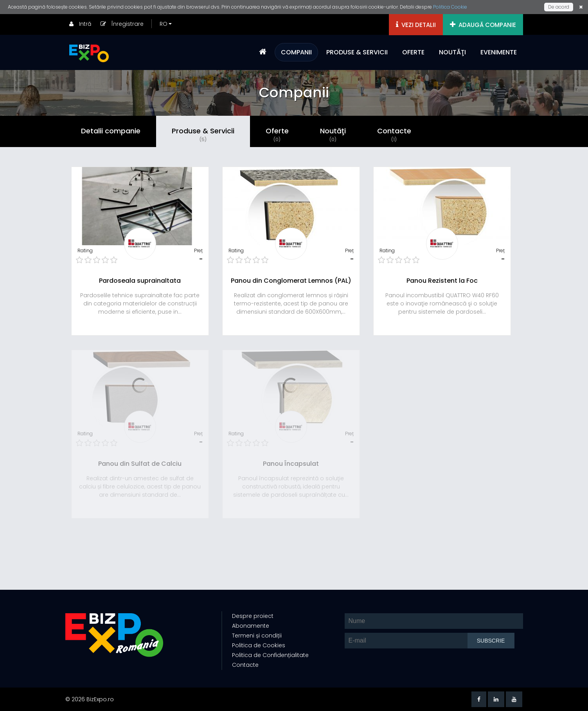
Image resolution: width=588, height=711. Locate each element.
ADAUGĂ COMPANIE (483, 25)
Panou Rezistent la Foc (442, 281)
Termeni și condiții (257, 636)
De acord (559, 7)
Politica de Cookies (259, 645)
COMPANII (296, 52)
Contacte (394, 135)
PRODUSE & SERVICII (357, 52)
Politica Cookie (450, 7)
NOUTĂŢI (452, 52)
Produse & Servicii (203, 135)
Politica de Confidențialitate (270, 655)
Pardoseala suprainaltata (140, 281)
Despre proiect (253, 616)
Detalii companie (111, 131)
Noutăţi (333, 135)
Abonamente (251, 626)
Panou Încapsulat (291, 464)
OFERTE (413, 52)
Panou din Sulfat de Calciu (140, 464)
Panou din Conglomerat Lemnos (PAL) (291, 281)
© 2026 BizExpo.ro (90, 699)
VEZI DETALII (416, 25)
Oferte (277, 135)
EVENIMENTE (499, 52)
